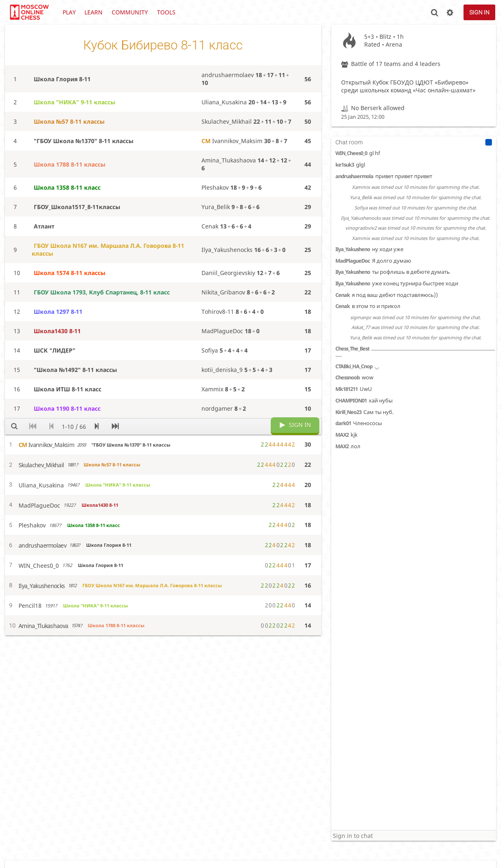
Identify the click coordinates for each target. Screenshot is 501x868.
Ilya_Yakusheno (353, 249)
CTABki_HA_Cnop (354, 366)
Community (130, 12)
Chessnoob (348, 378)
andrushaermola (354, 176)
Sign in (479, 12)
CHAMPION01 (351, 401)
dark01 (343, 423)
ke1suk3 (345, 165)
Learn (94, 12)
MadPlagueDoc (353, 261)
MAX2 (342, 435)
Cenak (343, 295)
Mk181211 (346, 389)
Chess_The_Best (352, 349)
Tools (166, 12)
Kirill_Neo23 (348, 412)
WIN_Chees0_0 (351, 153)
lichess (29, 12)
